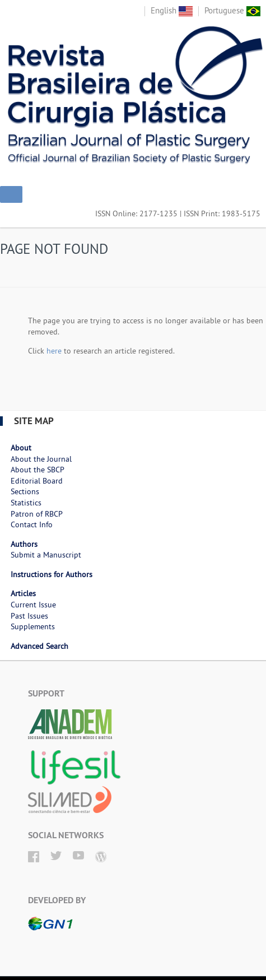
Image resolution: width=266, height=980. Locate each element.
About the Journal (41, 459)
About (21, 448)
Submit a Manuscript (46, 555)
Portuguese (232, 10)
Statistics (26, 503)
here (54, 351)
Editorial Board (37, 481)
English (172, 10)
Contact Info (32, 524)
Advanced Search (39, 646)
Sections (25, 491)
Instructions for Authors (52, 574)
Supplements (33, 626)
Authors (24, 544)
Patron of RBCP (37, 514)
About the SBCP (38, 470)
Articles (23, 593)
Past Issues (29, 616)
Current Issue (33, 605)
